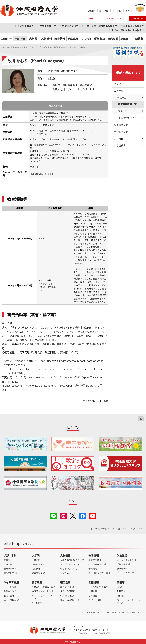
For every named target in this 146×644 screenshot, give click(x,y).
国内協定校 (37, 603)
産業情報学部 (121, 125)
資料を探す (122, 595)
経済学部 (119, 91)
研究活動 (113, 39)
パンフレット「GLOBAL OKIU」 (43, 597)
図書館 (139, 39)
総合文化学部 (121, 132)
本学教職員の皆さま (134, 26)
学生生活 (73, 39)
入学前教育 (120, 145)
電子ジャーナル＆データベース (129, 601)
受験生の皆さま (26, 26)
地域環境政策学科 (127, 117)
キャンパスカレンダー (128, 560)
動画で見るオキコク (70, 569)
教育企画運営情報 (97, 564)
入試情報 (47, 39)
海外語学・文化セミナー (44, 591)
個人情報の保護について (103, 529)
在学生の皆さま (48, 26)
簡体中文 (104, 11)
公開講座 (93, 582)
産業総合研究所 (68, 595)
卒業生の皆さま (70, 26)
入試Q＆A (65, 573)
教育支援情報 (38, 573)
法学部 (118, 84)
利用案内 (121, 591)
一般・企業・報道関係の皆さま (101, 26)
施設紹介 (121, 587)
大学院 (33, 39)
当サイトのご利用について (131, 529)
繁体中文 (117, 11)
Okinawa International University (123, 612)
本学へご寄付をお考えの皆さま (128, 30)
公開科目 (93, 591)
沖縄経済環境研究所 (70, 600)
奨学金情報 (122, 569)
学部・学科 (10, 555)
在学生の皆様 (10, 587)
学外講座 (93, 595)
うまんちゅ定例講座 (98, 587)
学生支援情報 (123, 564)
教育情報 (60, 39)
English (91, 11)
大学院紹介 (37, 560)
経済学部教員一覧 (127, 104)
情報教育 (93, 569)
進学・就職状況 (11, 600)
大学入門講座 (95, 600)
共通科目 (119, 139)
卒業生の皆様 (10, 591)
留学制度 (100, 39)
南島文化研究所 (68, 587)
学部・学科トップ (128, 73)
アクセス (92, 18)
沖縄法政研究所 (68, 591)
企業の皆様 (9, 595)
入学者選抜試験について (72, 560)
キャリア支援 (11, 582)
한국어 (129, 10)
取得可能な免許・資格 (99, 573)
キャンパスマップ (114, 18)
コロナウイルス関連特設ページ (88, 612)
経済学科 (123, 111)
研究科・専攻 (38, 564)
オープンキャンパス (70, 564)
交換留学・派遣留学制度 (44, 587)
